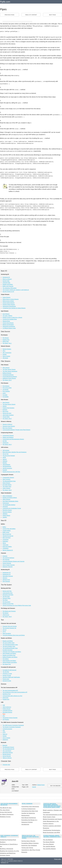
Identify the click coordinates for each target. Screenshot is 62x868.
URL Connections (7, 352)
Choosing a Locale (7, 673)
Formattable (6, 396)
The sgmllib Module (49, 845)
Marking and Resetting (8, 324)
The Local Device (7, 750)
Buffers (4, 526)
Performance (6, 502)
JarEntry (5, 458)
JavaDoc (5, 516)
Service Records (7, 755)
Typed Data (5, 544)
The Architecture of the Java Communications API (15, 691)
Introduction (25, 823)
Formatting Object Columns (30, 842)
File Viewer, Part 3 (7, 418)
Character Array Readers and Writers (12, 651)
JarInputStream (6, 464)
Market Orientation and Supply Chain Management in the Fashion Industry (53, 820)
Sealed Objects (6, 514)
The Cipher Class (7, 485)
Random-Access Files (8, 603)
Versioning (5, 506)
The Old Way (6, 671)
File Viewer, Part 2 (7, 379)
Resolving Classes (7, 509)
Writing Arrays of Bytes (8, 300)
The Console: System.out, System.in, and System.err (16, 289)
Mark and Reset (6, 537)
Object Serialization (7, 495)
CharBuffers (6, 547)
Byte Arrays (5, 410)
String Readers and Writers (9, 652)
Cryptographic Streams (8, 477)
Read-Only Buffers (7, 546)
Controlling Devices (7, 710)
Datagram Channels (8, 566)
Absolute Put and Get (8, 535)
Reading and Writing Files (9, 654)
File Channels (6, 559)
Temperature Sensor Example (10, 717)
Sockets (5, 353)
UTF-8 (4, 631)
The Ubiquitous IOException (9, 287)
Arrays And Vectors (6, 811)
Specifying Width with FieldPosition (11, 676)
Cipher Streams (6, 487)
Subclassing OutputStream (9, 305)
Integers (5, 405)
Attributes (5, 460)
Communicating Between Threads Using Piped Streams (16, 429)
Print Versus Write (7, 387)
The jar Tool (5, 453)
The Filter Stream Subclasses (10, 370)
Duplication (5, 540)
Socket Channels (7, 562)
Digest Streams (6, 482)
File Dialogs (5, 612)
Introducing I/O (6, 276)
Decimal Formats (7, 680)
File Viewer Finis (7, 663)
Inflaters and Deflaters (8, 436)
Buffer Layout (6, 531)
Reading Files (6, 339)
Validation (5, 513)
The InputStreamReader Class (10, 647)
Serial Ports (5, 697)
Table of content (31, 15)
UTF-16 (4, 629)
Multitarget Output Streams (9, 377)
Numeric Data (6, 280)
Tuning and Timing (27, 847)
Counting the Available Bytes (10, 318)
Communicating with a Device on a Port (12, 695)
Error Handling (6, 390)
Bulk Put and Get (7, 533)
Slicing (4, 542)
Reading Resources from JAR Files (11, 471)
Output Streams (6, 296)
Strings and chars (7, 412)
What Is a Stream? (7, 278)
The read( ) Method (7, 315)
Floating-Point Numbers (8, 407)
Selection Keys (6, 579)
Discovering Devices (8, 752)
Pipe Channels (6, 580)
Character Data (6, 282)
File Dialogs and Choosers (9, 610)
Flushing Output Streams (9, 304)
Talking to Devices (7, 757)
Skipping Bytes (6, 320)
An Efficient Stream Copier (9, 327)
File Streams (6, 337)
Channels (5, 555)
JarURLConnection (7, 467)
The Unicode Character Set (9, 627)
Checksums (5, 442)
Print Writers (6, 658)
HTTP (4, 731)
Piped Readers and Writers (9, 660)
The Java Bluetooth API (8, 748)
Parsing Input (6, 678)
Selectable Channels (8, 575)
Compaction (6, 539)
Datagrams (5, 739)
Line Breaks (5, 389)
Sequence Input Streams (9, 425)
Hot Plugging (6, 718)
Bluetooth (5, 744)
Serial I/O (5, 733)
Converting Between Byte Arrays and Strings (14, 634)
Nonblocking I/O (6, 572)
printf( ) (4, 392)
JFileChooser (6, 614)
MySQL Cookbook (27, 803)
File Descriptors (6, 601)
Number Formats (7, 674)
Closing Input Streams (8, 322)
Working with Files (7, 590)
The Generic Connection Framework (12, 726)
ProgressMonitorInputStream (10, 376)
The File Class (6, 595)
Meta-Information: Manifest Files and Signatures (14, 451)
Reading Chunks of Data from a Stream (12, 316)
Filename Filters (6, 597)
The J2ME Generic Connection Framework (13, 724)
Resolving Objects (7, 511)
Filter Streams (6, 367)
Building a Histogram (7, 848)
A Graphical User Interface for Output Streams (14, 307)
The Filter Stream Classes (9, 368)
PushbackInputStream (8, 374)
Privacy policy (58, 858)
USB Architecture (7, 706)
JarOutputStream (7, 465)
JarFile (4, 456)
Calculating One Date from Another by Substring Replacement (30, 812)
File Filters (5, 599)
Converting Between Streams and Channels (13, 560)
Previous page (9, 15)
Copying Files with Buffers (9, 528)
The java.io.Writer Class (8, 642)
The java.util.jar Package (9, 455)
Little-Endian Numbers (8, 414)
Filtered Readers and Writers (10, 661)
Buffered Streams (7, 372)
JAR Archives (6, 449)
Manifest (5, 462)
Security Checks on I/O (8, 291)
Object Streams (6, 498)
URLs (4, 350)
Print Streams (6, 385)
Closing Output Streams (8, 302)
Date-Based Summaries (29, 817)
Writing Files (6, 340)
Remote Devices (7, 753)
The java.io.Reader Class (9, 645)
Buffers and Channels (8, 285)
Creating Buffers (7, 530)
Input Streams (6, 313)
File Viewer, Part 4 (7, 443)
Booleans (5, 409)
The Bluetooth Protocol (8, 746)
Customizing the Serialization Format (12, 507)
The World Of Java (6, 807)
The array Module (48, 843)
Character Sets (6, 764)
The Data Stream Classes (9, 403)
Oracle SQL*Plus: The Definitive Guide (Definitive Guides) (30, 836)
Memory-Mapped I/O (8, 549)
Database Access (5, 816)
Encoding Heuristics (7, 649)
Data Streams (6, 401)
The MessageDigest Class (9, 480)
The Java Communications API (10, 689)
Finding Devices (6, 708)
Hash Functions (6, 478)
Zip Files (5, 440)
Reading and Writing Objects (10, 497)
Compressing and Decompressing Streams (13, 438)
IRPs (4, 715)
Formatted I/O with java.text (9, 669)
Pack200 (5, 469)
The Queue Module (49, 841)
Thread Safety (6, 416)
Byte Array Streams (7, 427)
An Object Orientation (7, 813)
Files (4, 730)
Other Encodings (7, 632)
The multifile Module (49, 848)
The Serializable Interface (9, 504)
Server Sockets (6, 355)
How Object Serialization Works (10, 500)
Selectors (5, 577)
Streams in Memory (7, 423)
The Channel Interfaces (8, 557)
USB (4, 704)
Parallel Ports (6, 698)
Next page (52, 15)
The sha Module (48, 839)
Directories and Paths (8, 594)
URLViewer (5, 357)
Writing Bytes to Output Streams (11, 298)
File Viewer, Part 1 (7, 342)
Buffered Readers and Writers (10, 656)
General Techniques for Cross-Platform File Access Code (17, 604)
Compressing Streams (8, 435)
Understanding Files (8, 592)
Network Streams (7, 348)
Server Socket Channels (9, 564)
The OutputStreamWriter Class (10, 644)
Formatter (5, 394)
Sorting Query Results (28, 840)
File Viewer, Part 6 (7, 616)
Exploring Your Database (29, 844)
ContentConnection (7, 728)
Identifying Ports (7, 693)
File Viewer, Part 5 (7, 489)
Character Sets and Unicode (10, 625)
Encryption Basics (7, 484)
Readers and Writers (8, 283)
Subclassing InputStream (9, 325)
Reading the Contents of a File (9, 850)
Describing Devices (7, 711)
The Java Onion (5, 809)
